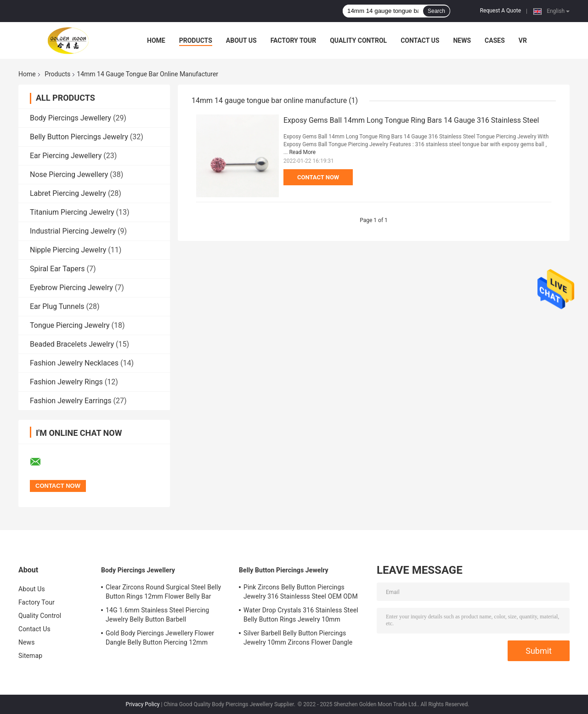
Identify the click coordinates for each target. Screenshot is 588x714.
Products (196, 40)
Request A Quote (500, 11)
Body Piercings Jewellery (71, 118)
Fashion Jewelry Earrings (71, 401)
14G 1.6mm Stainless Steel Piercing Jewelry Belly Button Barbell (157, 615)
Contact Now (318, 177)
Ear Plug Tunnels (57, 306)
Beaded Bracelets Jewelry (72, 344)
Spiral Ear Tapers (57, 269)
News (462, 40)
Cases (495, 40)
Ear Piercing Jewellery (66, 156)
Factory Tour (294, 40)
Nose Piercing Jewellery (69, 174)
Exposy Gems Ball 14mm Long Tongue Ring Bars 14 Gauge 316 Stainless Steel (411, 120)
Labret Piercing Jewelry (68, 193)
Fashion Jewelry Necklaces (74, 363)
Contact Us (420, 40)
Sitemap (30, 656)
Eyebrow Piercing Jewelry (71, 288)
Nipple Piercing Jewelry (68, 250)
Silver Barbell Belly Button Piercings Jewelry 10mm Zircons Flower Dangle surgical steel (298, 639)
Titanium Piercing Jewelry (72, 212)
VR (523, 40)
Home (156, 40)
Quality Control (358, 40)
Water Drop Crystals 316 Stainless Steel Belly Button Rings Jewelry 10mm (301, 615)
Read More (302, 152)
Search (436, 11)
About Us (241, 40)
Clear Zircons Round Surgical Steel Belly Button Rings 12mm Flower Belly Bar (163, 592)
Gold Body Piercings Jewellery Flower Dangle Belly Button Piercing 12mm (160, 638)
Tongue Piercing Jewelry (70, 325)
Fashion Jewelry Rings (66, 382)
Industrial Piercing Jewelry (73, 231)
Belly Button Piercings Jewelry (79, 137)
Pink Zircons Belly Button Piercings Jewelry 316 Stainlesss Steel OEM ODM (301, 592)
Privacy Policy (143, 704)
